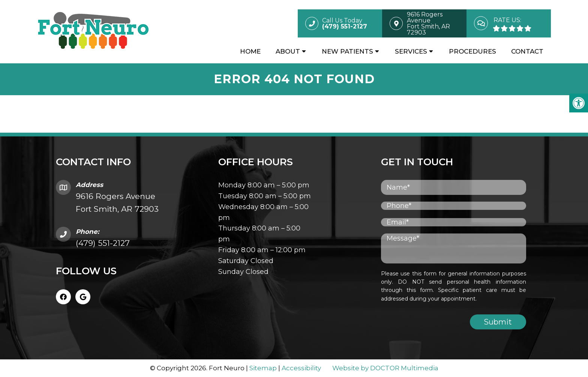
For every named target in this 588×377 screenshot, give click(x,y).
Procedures (472, 51)
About (288, 51)
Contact (527, 51)
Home (250, 51)
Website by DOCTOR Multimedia (385, 368)
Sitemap (263, 368)
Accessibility (301, 368)
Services (411, 51)
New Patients (347, 51)
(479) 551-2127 (103, 243)
